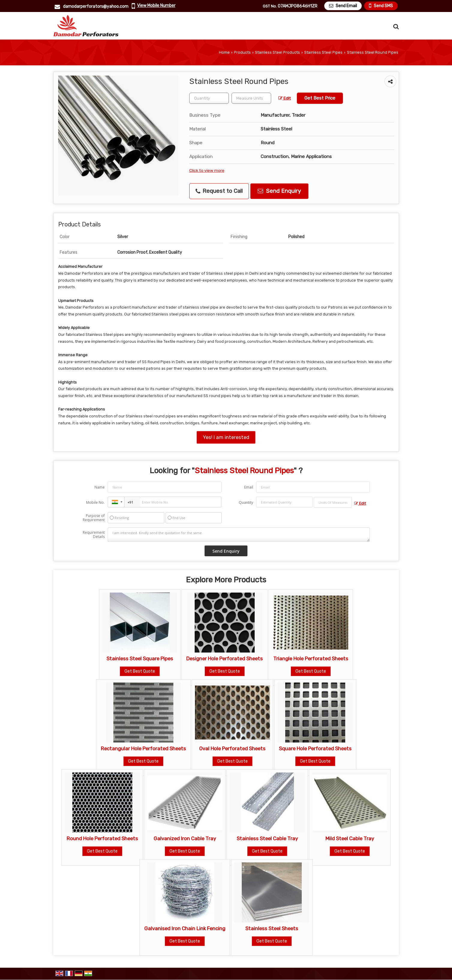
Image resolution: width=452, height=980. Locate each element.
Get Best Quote (140, 671)
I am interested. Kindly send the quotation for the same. (239, 535)
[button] (156, 6)
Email (249, 487)
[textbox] (251, 98)
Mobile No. (95, 502)
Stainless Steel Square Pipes (140, 659)
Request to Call (219, 191)
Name (100, 487)
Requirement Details (94, 535)
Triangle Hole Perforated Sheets (311, 659)
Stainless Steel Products (277, 52)
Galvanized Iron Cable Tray (185, 838)
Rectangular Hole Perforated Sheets (143, 748)
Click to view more (207, 170)
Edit (285, 98)
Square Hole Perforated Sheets (315, 748)
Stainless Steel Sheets (272, 928)
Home (224, 52)
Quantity (246, 502)
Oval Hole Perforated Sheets (232, 748)
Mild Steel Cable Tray (350, 838)
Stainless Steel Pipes (323, 52)
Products (242, 52)
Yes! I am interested (226, 437)
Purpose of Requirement (94, 518)
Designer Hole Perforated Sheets (225, 659)
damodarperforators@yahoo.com (96, 6)
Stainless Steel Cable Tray (267, 838)
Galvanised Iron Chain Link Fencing (185, 928)
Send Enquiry (279, 191)
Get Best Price (320, 98)
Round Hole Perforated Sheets (102, 838)
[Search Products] (395, 27)
